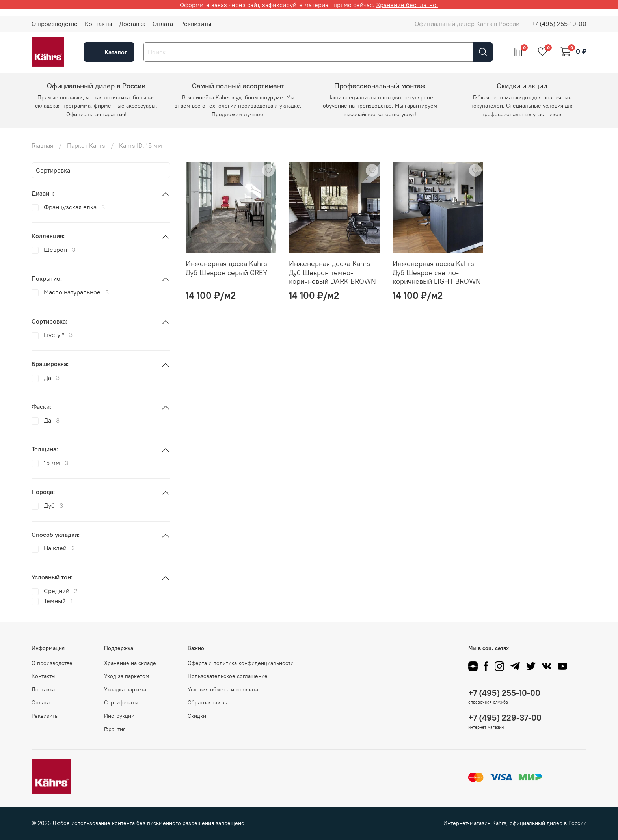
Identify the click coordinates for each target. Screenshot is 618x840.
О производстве (55, 24)
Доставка (132, 24)
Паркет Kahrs (86, 145)
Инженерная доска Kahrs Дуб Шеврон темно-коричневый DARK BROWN (332, 272)
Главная (42, 145)
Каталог (109, 52)
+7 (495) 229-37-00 (505, 718)
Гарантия (115, 729)
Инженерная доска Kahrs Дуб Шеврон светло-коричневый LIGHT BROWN (437, 272)
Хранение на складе (130, 663)
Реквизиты (196, 24)
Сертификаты (121, 702)
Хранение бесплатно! (407, 5)
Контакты (98, 24)
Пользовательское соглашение (228, 676)
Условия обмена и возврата (223, 689)
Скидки (197, 716)
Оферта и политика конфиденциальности (241, 663)
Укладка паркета (125, 689)
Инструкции (119, 716)
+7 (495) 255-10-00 (559, 24)
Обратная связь (207, 702)
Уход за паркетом (127, 676)
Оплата (163, 24)
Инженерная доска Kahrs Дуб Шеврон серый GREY (227, 268)
